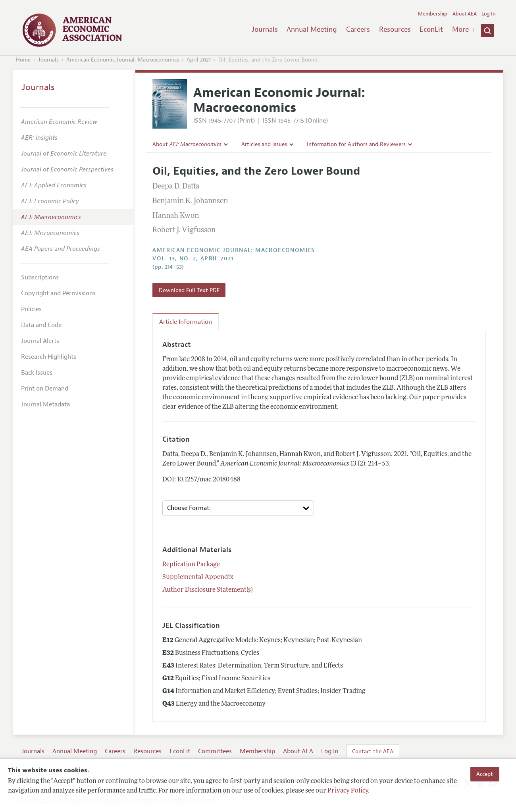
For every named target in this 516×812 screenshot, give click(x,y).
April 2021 (199, 60)
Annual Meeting (312, 29)
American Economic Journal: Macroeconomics (123, 60)
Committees (215, 751)
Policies (31, 309)
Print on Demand (45, 389)
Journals (265, 29)
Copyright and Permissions (58, 293)
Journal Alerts (40, 341)
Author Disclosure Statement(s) (208, 590)
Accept (485, 774)
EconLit (431, 29)
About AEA (465, 14)
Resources (395, 29)
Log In (488, 14)
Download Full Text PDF (189, 290)
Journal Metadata (45, 404)
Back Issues (37, 373)
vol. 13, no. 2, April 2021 (193, 259)
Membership (433, 14)
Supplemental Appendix (198, 577)
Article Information (186, 322)
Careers (358, 29)
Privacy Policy (348, 791)
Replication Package (191, 565)
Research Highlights (49, 357)
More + (464, 29)
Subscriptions (40, 277)
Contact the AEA (373, 751)
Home (23, 60)
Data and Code (41, 325)
